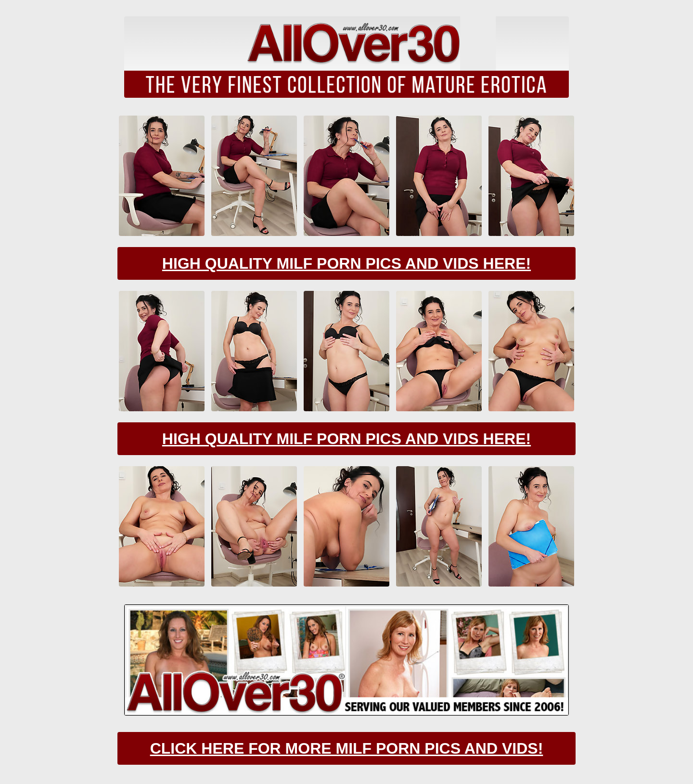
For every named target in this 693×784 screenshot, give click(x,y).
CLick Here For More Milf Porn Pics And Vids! (347, 748)
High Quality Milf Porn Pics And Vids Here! (346, 263)
